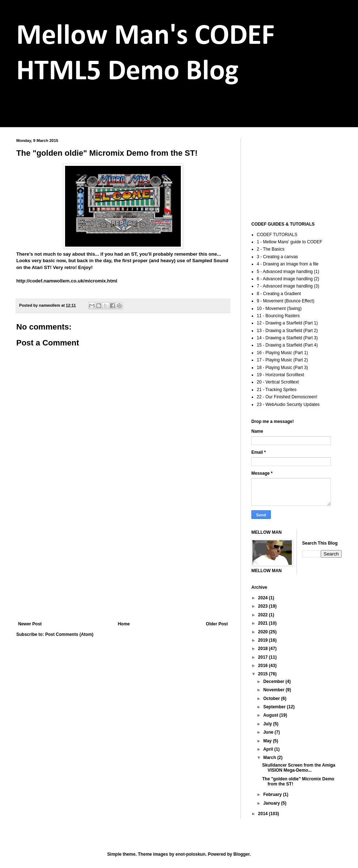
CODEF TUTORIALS (277, 235)
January (272, 803)
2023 (264, 606)
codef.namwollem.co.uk (66, 112)
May (268, 741)
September (275, 707)
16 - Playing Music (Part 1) (282, 353)
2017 (264, 657)
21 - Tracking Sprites (277, 390)
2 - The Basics (270, 249)
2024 (264, 598)
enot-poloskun (190, 854)
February (273, 794)
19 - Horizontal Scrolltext (280, 375)
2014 (264, 814)
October (272, 699)
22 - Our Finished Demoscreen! (287, 397)
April (269, 749)
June (269, 732)
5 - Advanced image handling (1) (288, 272)
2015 (264, 674)
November (274, 690)
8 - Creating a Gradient (279, 294)
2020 (264, 632)
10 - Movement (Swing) (279, 309)
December (274, 682)
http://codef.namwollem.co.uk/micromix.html (67, 281)
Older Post (217, 624)
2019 (264, 640)
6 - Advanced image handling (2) (288, 279)
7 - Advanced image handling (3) (288, 286)
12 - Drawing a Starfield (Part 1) (287, 323)
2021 (264, 623)
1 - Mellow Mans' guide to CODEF (289, 242)
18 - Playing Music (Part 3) (282, 368)
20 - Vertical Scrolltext (278, 382)
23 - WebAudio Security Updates (288, 404)
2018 (264, 649)
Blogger (241, 854)
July (268, 724)
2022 (264, 615)
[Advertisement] (123, 562)
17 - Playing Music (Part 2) (282, 360)
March (270, 758)
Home (124, 624)
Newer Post (30, 624)
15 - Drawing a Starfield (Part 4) (287, 345)
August (271, 715)
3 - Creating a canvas (277, 257)
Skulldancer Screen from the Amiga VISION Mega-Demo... (299, 768)
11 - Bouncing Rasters (278, 316)
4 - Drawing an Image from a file (288, 264)
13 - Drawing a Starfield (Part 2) (287, 331)
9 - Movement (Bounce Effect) (285, 301)
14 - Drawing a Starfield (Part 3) (287, 338)
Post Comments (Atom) (69, 634)
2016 (264, 666)
